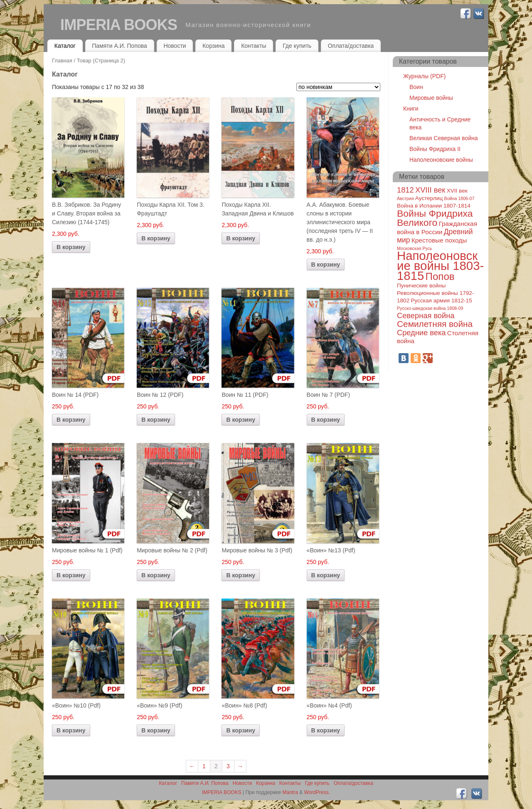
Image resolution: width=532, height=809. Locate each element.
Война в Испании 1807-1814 (434, 206)
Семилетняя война (435, 324)
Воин (416, 87)
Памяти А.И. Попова (119, 46)
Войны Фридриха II (435, 149)
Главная (62, 61)
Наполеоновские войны (441, 160)
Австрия (405, 198)
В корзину (71, 247)
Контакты (254, 46)
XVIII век (430, 190)
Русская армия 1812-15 (442, 301)
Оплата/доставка (351, 46)
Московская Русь (415, 248)
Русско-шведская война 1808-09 (430, 308)
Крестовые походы (439, 240)
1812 (405, 190)
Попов (440, 276)
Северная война (426, 315)
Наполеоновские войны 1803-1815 (440, 266)
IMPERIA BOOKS (119, 25)
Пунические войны (421, 286)
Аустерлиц (429, 198)
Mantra (290, 792)
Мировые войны (431, 98)
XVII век (457, 191)
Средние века (421, 333)
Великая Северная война (443, 138)
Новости (175, 46)
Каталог (65, 46)
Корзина (213, 46)
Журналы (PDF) (424, 76)
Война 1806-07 (459, 198)
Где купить (297, 46)
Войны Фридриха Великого (435, 218)
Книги (411, 109)
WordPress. (317, 792)
